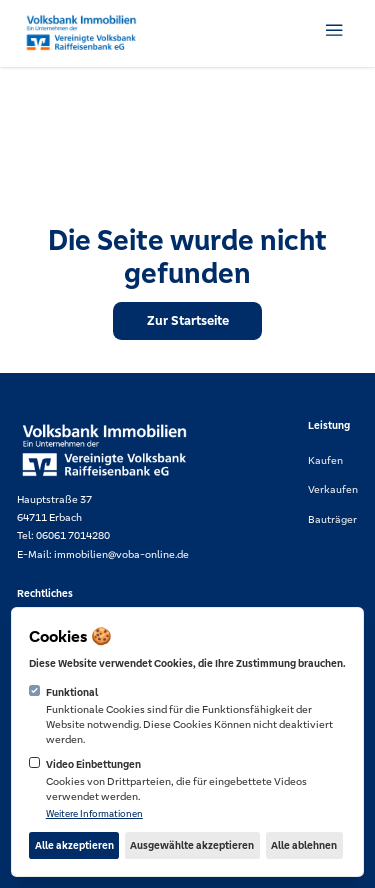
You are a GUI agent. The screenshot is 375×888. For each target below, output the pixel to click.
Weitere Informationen (94, 814)
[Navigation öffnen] (334, 30)
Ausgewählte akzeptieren (192, 845)
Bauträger (332, 519)
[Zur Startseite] (187, 321)
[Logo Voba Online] (81, 33)
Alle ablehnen (304, 845)
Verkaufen (333, 489)
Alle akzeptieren (74, 845)
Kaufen (325, 460)
